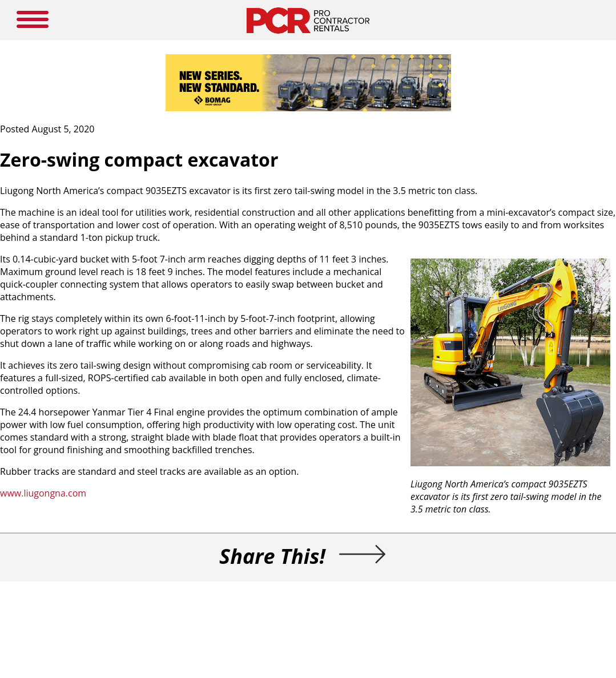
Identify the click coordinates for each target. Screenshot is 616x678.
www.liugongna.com (43, 493)
